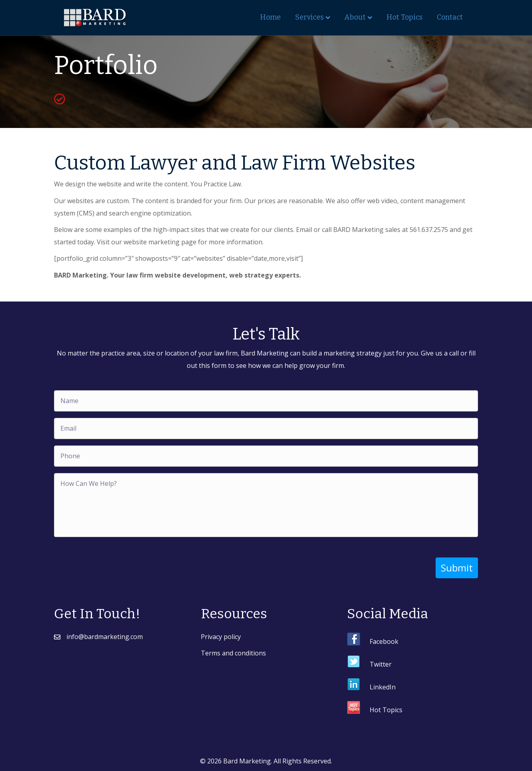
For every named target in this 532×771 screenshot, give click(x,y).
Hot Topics (404, 17)
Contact (450, 17)
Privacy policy (221, 636)
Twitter (381, 664)
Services (309, 17)
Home (270, 17)
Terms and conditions (233, 653)
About (355, 17)
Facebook (384, 641)
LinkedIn (383, 687)
